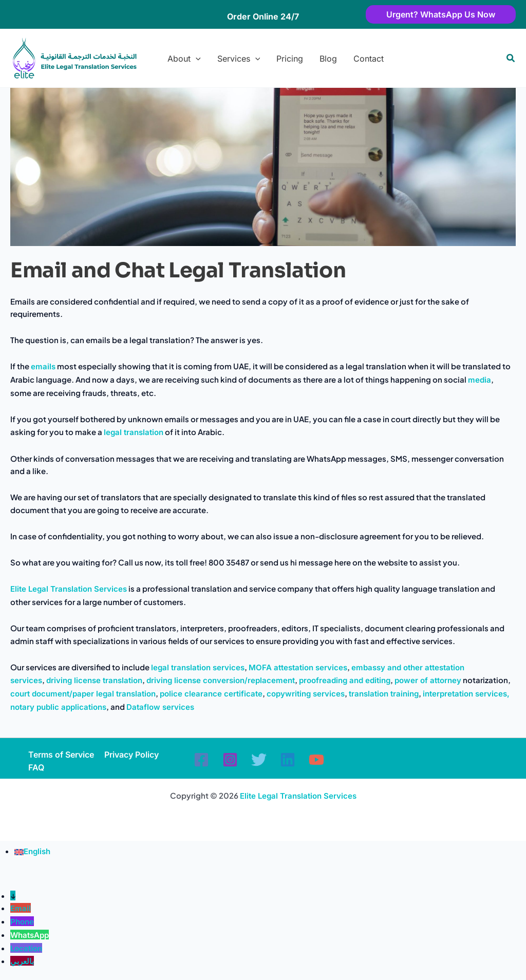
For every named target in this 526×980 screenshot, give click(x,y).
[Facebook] (201, 760)
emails (43, 366)
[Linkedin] (288, 760)
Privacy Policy (131, 755)
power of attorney (428, 680)
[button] (425, 14)
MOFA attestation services (298, 667)
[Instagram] (230, 760)
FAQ (36, 767)
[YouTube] (316, 760)
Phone (22, 922)
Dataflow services (160, 707)
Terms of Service (61, 755)
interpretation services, (466, 694)
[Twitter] (259, 760)
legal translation (134, 432)
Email (21, 908)
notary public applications (58, 707)
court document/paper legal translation (83, 694)
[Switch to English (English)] (32, 851)
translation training (384, 694)
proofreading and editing (345, 680)
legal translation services (198, 667)
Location (26, 948)
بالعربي (22, 961)
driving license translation (94, 680)
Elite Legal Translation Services (69, 589)
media (480, 380)
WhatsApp (30, 935)
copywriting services (306, 694)
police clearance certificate (211, 694)
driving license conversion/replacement (221, 680)
